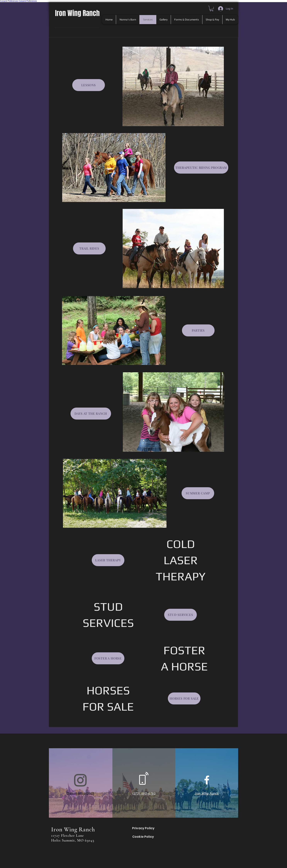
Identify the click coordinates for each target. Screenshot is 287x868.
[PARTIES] (198, 330)
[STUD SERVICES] (180, 615)
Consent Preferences (9, 1)
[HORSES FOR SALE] (184, 698)
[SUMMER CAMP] (198, 493)
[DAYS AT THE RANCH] (91, 414)
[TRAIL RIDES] (89, 248)
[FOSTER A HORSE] (108, 658)
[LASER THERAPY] (108, 560)
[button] (211, 9)
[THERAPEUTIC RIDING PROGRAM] (201, 168)
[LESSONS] (89, 85)
